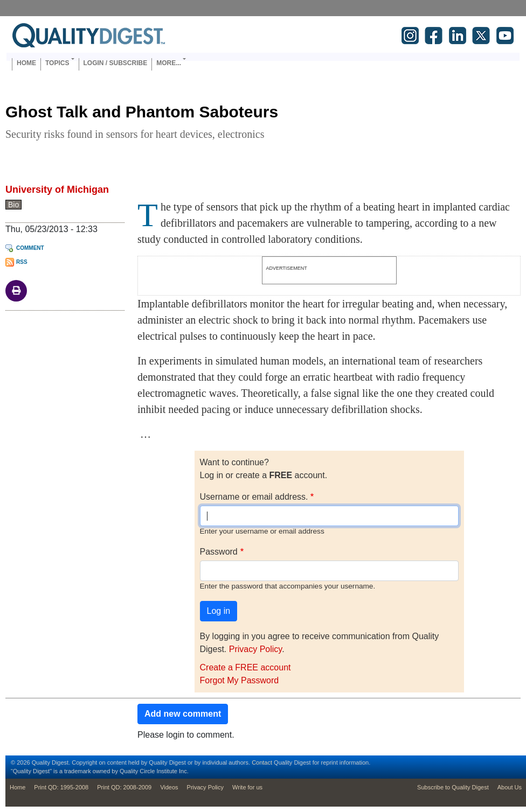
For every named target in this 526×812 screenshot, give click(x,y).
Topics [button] (57, 63)
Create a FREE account (245, 667)
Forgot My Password (240, 680)
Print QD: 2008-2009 (124, 787)
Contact (262, 762)
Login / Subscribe (116, 63)
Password (219, 552)
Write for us (247, 787)
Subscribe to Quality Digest (453, 787)
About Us (510, 787)
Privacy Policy (255, 649)
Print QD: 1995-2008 (61, 787)
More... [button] (169, 63)
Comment (30, 248)
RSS (22, 262)
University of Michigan (57, 190)
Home (26, 63)
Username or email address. (254, 497)
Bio (13, 205)
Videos (169, 787)
